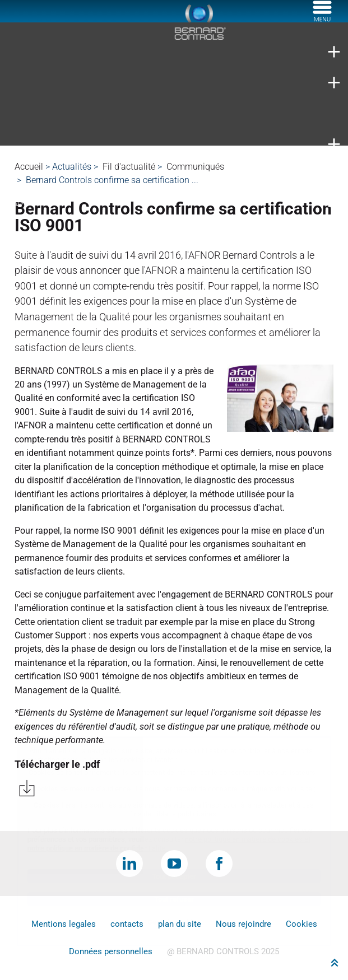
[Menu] (322, 18)
